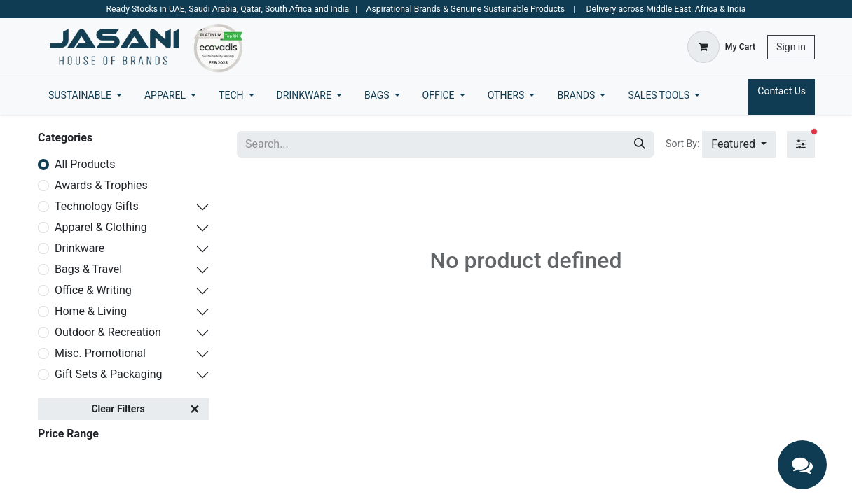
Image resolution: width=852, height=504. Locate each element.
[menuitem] (85, 96)
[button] (739, 144)
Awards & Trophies (101, 185)
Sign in (791, 47)
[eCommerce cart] (721, 47)
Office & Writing (93, 290)
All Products (85, 164)
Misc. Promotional (100, 353)
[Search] (640, 144)
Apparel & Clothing (101, 227)
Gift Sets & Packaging (109, 374)
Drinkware (80, 248)
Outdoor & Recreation (108, 332)
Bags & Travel (88, 269)
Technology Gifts (97, 206)
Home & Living (91, 311)
